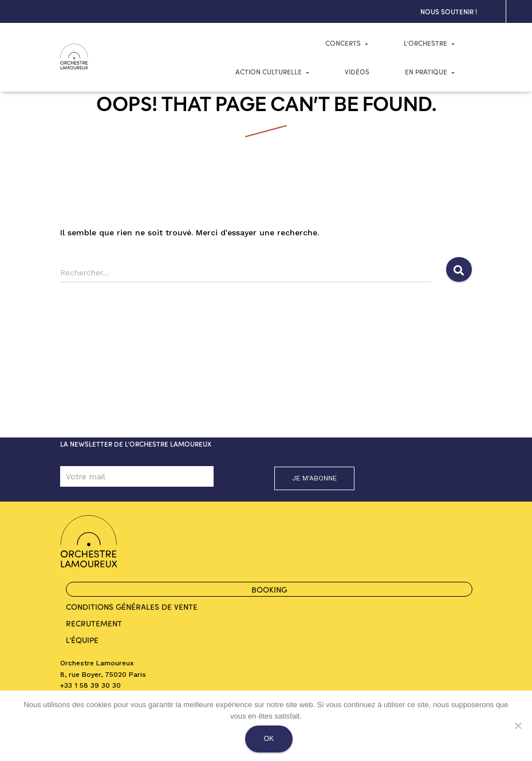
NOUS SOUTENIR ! (449, 11)
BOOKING (269, 589)
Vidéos (357, 72)
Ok (269, 739)
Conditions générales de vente (132, 606)
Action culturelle (272, 72)
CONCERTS (347, 43)
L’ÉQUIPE (82, 640)
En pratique (430, 72)
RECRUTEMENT (94, 623)
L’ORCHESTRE (429, 43)
